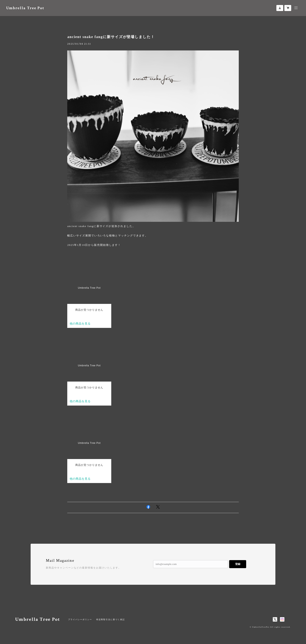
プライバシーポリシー (80, 619)
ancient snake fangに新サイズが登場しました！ (111, 37)
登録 (238, 564)
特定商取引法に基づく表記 (111, 619)
